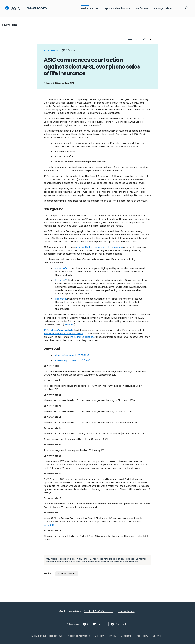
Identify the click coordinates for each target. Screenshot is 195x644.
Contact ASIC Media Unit (99, 611)
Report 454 (61, 268)
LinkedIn (102, 624)
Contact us (126, 636)
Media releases (89, 8)
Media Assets (127, 611)
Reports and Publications (117, 8)
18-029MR (69, 325)
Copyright (99, 636)
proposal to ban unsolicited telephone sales (99, 247)
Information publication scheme (47, 636)
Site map (157, 636)
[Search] (187, 8)
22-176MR (49, 525)
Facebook (121, 624)
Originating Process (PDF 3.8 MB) (73, 360)
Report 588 (61, 299)
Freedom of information (78, 636)
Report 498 (61, 280)
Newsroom (11, 25)
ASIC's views (142, 8)
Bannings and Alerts (164, 8)
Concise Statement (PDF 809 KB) (73, 355)
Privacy (113, 636)
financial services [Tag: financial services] (67, 574)
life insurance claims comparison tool (64, 334)
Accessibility (142, 636)
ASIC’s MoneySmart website (59, 330)
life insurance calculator (83, 337)
